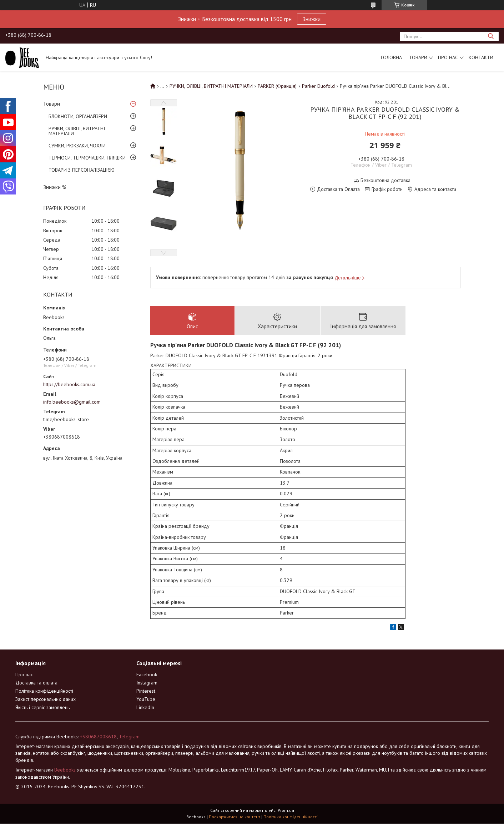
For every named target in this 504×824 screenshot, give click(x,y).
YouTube (146, 699)
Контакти (481, 57)
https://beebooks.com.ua (69, 384)
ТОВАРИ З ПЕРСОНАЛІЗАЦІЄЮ (82, 170)
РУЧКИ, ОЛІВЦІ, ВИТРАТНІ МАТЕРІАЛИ (77, 131)
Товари (418, 57)
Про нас (448, 57)
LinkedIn (145, 708)
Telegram (129, 737)
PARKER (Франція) (277, 86)
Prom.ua (286, 811)
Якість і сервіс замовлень (42, 708)
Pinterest (146, 691)
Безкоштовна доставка (385, 180)
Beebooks (65, 770)
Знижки (312, 19)
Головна (391, 57)
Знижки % (55, 187)
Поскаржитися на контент (235, 817)
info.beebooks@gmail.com (72, 402)
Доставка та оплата (36, 683)
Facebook (147, 675)
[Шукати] (491, 36)
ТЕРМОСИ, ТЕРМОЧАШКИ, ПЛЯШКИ (87, 158)
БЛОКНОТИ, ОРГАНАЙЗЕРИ (78, 116)
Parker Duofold (318, 86)
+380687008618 (98, 737)
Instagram (147, 683)
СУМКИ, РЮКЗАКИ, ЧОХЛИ (77, 146)
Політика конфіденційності (44, 691)
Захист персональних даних (46, 699)
